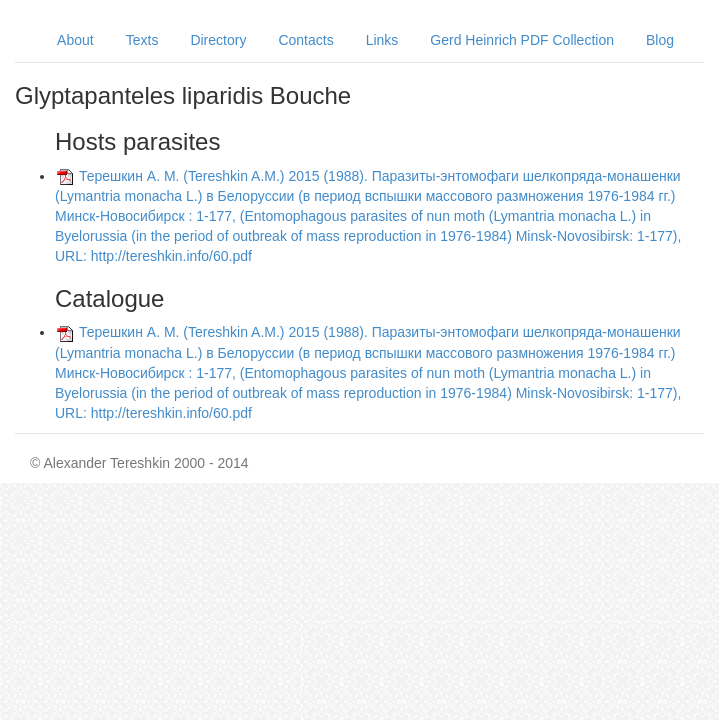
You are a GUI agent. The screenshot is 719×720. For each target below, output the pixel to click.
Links (382, 40)
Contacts (305, 40)
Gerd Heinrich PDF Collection (522, 40)
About (75, 40)
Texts (142, 40)
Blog (660, 40)
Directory (218, 40)
